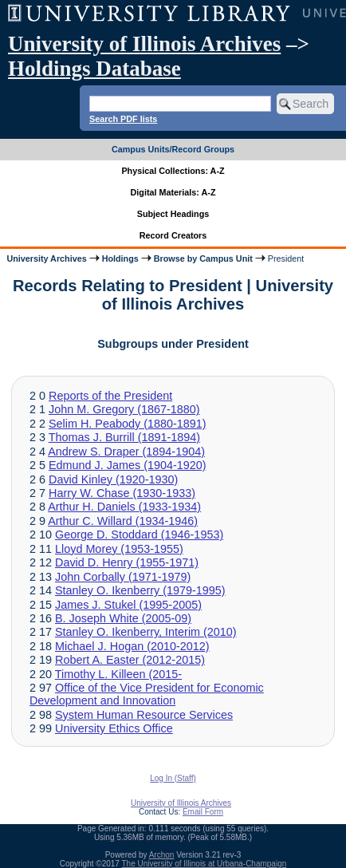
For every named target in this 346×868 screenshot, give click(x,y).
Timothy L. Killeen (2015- (118, 674)
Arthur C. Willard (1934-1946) (123, 521)
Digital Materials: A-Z (173, 192)
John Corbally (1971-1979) (123, 577)
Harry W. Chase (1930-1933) (122, 493)
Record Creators (173, 235)
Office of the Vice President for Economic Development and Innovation (147, 694)
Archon (162, 855)
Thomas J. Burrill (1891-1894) (124, 437)
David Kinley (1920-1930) (113, 479)
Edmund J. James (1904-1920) (128, 465)
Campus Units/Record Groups (173, 149)
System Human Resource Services (144, 715)
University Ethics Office (114, 728)
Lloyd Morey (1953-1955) (119, 549)
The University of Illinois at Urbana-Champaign (204, 864)
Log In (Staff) (173, 778)
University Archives (46, 258)
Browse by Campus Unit (203, 258)
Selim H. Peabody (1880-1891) (128, 424)
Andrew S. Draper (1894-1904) (126, 452)
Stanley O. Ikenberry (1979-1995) (140, 590)
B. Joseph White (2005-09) (123, 618)
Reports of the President (110, 396)
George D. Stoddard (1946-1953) (139, 535)
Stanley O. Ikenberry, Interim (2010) (146, 632)
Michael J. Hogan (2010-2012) (132, 646)
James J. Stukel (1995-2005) (128, 605)
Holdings (120, 258)
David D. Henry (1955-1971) (127, 562)
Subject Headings (173, 214)
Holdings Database (94, 69)
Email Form (203, 812)
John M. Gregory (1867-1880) (124, 409)
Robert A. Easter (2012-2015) (130, 660)
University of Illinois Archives (144, 44)
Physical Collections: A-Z (173, 171)
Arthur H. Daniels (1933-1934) (124, 507)
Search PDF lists (123, 119)
